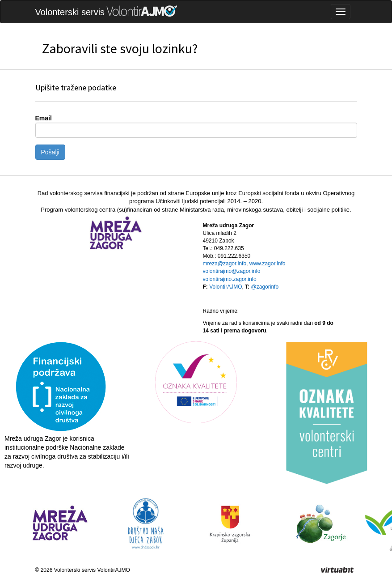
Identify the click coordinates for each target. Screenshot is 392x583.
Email (44, 118)
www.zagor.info (268, 264)
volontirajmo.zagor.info (230, 279)
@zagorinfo (265, 287)
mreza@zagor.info (225, 264)
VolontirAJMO (226, 287)
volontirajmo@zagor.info (232, 271)
